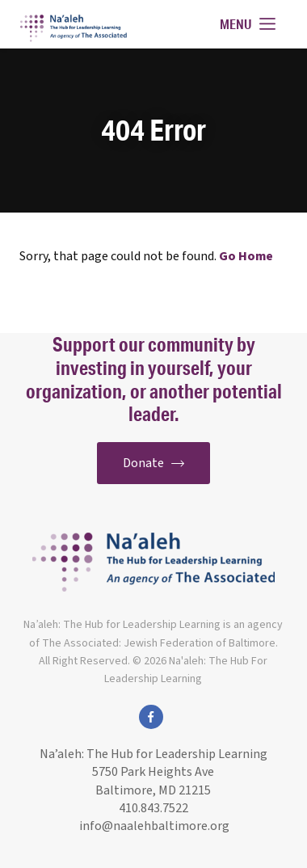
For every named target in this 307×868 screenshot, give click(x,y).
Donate (153, 463)
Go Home (246, 256)
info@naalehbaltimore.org (153, 826)
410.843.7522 (153, 808)
